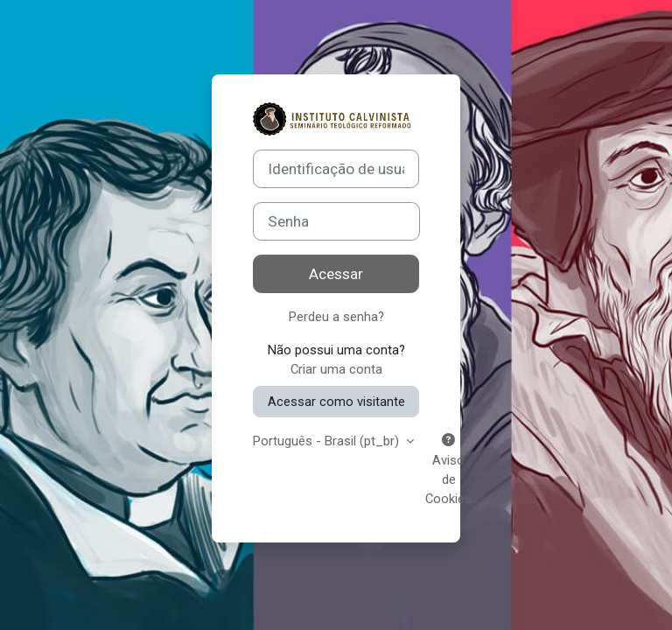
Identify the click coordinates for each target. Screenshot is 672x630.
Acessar (336, 274)
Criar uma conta (336, 369)
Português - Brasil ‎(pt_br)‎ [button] (328, 441)
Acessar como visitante (336, 402)
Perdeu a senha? (336, 317)
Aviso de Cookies (448, 470)
